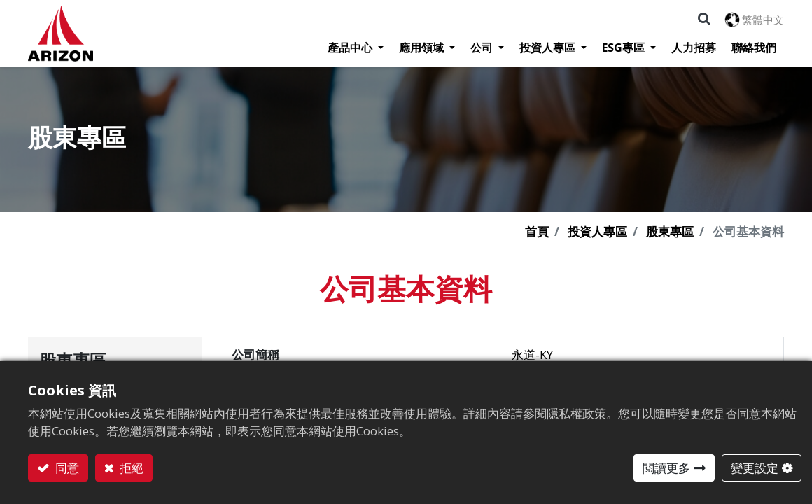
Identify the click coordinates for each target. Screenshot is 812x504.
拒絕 (130, 468)
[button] (704, 19)
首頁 (537, 231)
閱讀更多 (666, 468)
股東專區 (670, 231)
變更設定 (755, 468)
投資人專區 (597, 231)
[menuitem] (694, 48)
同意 (66, 468)
